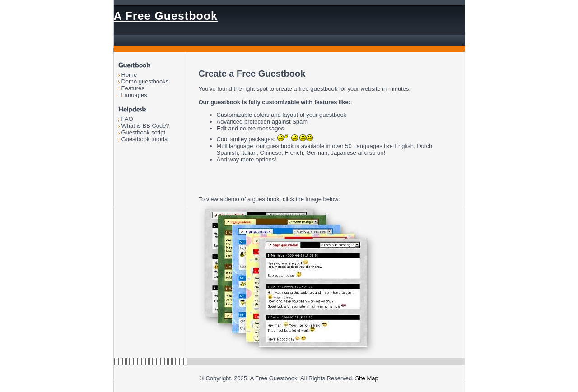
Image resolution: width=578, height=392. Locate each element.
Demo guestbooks (145, 81)
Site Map (366, 378)
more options (258, 159)
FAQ (127, 119)
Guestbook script (144, 132)
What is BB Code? (145, 126)
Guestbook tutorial (145, 139)
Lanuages (134, 95)
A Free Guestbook (166, 16)
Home (129, 75)
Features (133, 88)
